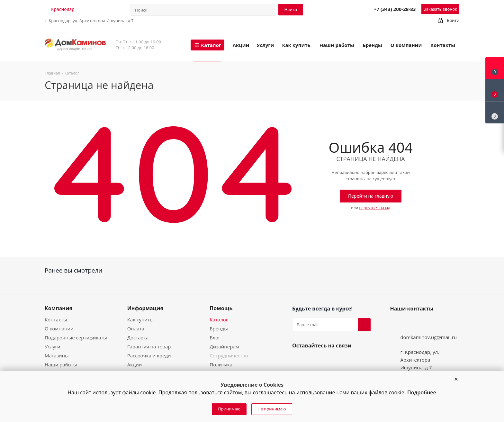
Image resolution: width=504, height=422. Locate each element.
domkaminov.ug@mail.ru (428, 337)
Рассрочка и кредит (150, 355)
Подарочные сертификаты (76, 337)
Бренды (219, 328)
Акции (135, 364)
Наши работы (61, 364)
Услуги (53, 346)
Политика (221, 364)
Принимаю (229, 409)
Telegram (339, 9)
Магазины (57, 355)
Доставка (138, 337)
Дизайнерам (224, 346)
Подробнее (422, 392)
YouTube (314, 361)
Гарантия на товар (149, 346)
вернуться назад (374, 208)
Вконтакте (299, 361)
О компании (59, 328)
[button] (456, 379)
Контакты (56, 319)
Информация (145, 308)
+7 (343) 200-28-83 (395, 9)
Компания (59, 308)
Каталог (219, 319)
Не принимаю (272, 409)
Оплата (136, 328)
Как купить (140, 319)
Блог (215, 337)
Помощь (221, 308)
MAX (353, 9)
